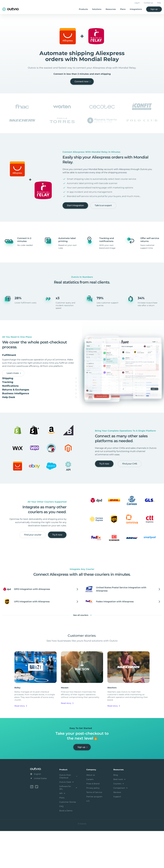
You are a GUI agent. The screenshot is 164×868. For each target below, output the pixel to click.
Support (117, 834)
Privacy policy (93, 825)
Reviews (117, 830)
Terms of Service (94, 830)
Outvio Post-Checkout (68, 814)
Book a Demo (66, 848)
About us (91, 813)
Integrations (136, 9)
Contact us (148, 3)
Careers (90, 817)
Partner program (94, 834)
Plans (123, 9)
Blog (116, 813)
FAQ (159, 3)
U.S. (88, 838)
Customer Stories (68, 840)
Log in (137, 3)
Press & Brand (93, 821)
